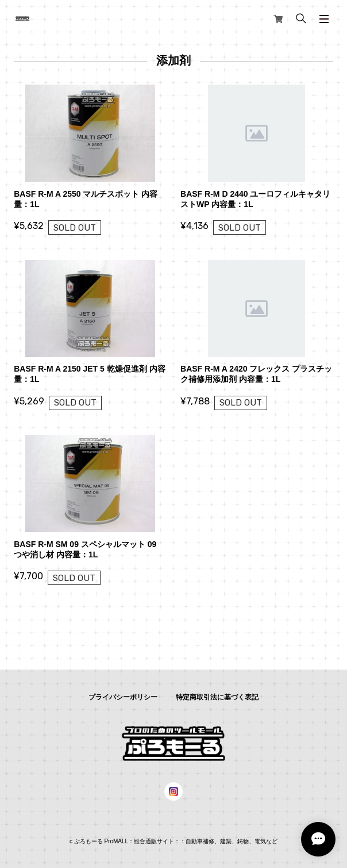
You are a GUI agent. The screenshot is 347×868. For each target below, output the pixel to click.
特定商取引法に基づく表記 (217, 697)
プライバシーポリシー (123, 697)
